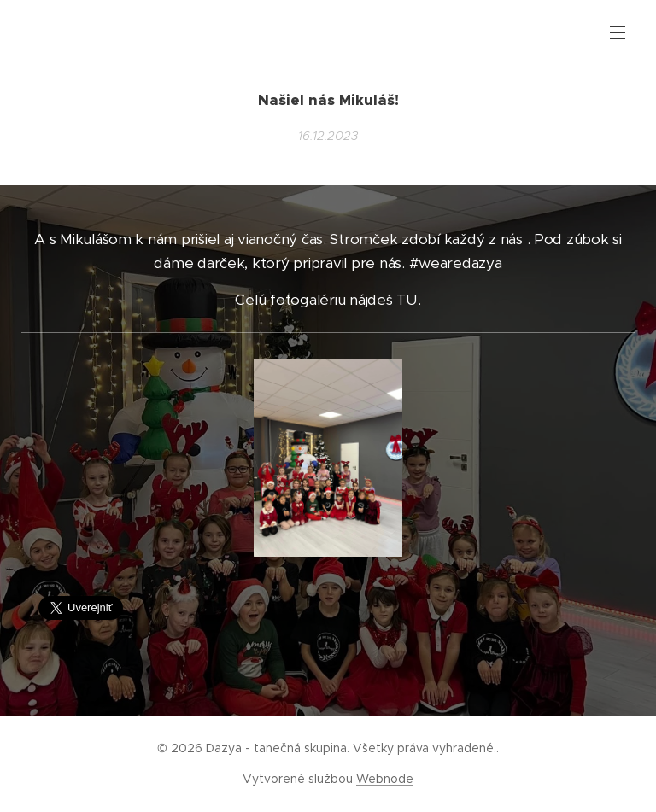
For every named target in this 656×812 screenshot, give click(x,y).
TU (407, 300)
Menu (618, 32)
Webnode (385, 779)
